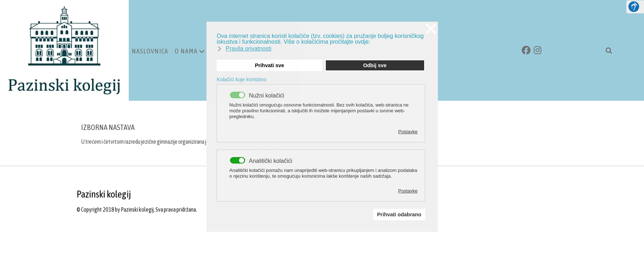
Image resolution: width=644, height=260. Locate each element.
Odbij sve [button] (375, 65)
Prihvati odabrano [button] (399, 214)
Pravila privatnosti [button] (248, 49)
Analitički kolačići (270, 161)
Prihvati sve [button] (270, 65)
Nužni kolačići (266, 96)
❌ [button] (431, 29)
